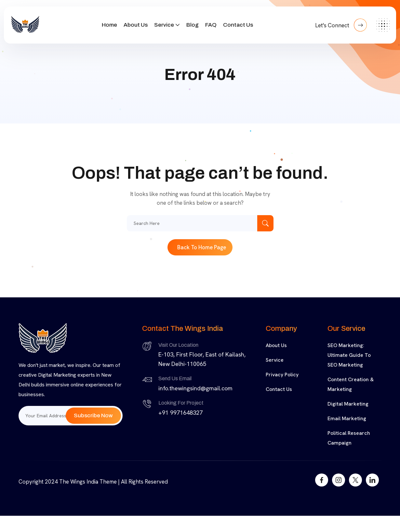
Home (109, 25)
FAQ (211, 25)
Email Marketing (347, 418)
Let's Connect (341, 25)
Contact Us (238, 25)
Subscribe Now (93, 415)
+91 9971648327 (180, 413)
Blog (193, 25)
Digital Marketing (348, 404)
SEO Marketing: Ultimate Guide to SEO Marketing (349, 355)
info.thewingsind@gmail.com (195, 388)
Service (164, 25)
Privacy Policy (282, 375)
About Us (136, 25)
